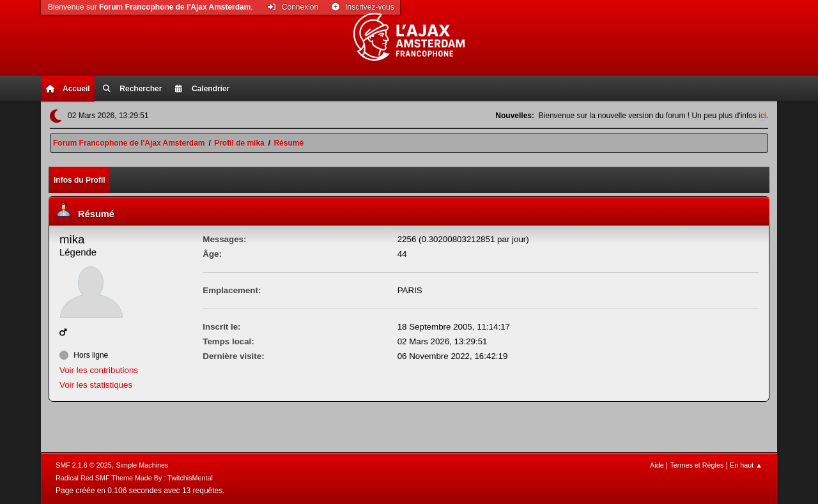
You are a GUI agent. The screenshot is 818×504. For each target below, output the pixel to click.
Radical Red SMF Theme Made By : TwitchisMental (134, 478)
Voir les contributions (99, 370)
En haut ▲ (746, 465)
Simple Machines (142, 465)
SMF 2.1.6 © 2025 (84, 465)
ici (762, 116)
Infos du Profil (80, 180)
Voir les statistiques (96, 385)
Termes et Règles (697, 465)
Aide (657, 465)
